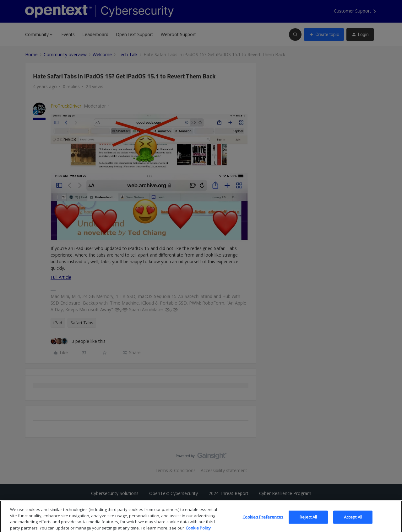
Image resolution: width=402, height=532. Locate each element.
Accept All (353, 522)
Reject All (308, 522)
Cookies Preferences (263, 522)
